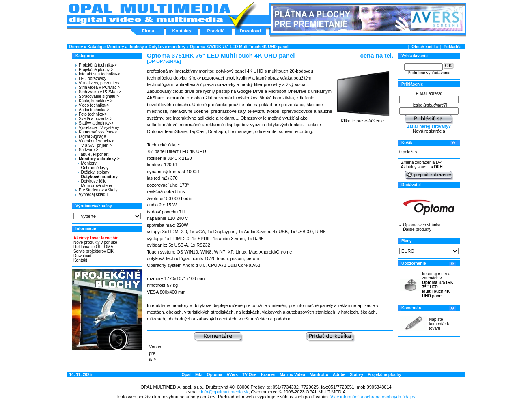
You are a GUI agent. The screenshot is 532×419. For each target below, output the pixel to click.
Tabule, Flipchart (92, 154)
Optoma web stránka (422, 225)
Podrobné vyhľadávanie (429, 73)
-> (97, 159)
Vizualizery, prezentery (97, 83)
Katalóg (95, 47)
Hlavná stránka (149, 14)
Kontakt (80, 260)
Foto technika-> (91, 114)
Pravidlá (216, 31)
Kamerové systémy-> (96, 132)
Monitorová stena (95, 186)
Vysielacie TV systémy (97, 128)
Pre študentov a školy (97, 190)
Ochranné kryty (93, 168)
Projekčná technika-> (96, 65)
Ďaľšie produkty (417, 229)
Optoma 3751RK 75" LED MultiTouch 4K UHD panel (239, 47)
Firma (148, 31)
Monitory (87, 163)
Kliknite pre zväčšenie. (363, 119)
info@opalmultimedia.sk (225, 392)
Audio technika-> (92, 110)
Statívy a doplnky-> (94, 123)
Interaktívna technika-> (98, 74)
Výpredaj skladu (92, 194)
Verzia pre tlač (155, 353)
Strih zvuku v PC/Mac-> (98, 92)
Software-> (87, 150)
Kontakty (182, 31)
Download (251, 31)
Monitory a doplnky (125, 47)
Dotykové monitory (167, 47)
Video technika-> (92, 105)
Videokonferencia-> (95, 141)
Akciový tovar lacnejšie (96, 238)
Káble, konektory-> (94, 101)
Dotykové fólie (92, 181)
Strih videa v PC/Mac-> (98, 87)
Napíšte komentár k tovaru (439, 324)
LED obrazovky (91, 78)
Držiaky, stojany (93, 172)
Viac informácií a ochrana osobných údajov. (373, 397)
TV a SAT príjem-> (94, 145)
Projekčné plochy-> (94, 70)
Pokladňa (452, 47)
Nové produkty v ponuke (95, 242)
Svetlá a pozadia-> (94, 119)
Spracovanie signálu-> (97, 96)
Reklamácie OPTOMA (93, 247)
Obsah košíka (425, 47)
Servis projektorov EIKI (94, 251)
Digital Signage (91, 136)
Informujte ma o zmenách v (438, 285)
